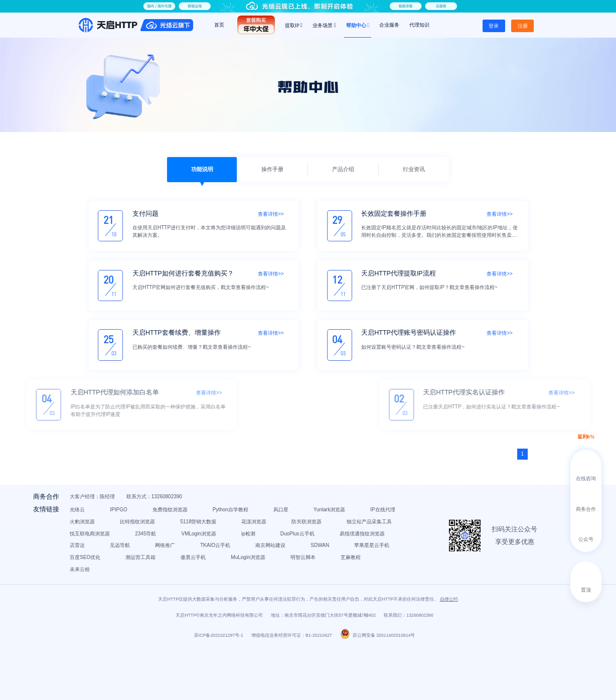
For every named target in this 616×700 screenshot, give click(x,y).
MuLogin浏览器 (301, 597)
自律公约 (449, 651)
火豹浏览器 (242, 537)
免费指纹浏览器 (223, 525)
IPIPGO (172, 525)
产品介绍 (343, 169)
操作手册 (272, 169)
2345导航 (199, 561)
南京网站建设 (193, 585)
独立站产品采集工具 (313, 549)
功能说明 (202, 169)
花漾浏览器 (197, 549)
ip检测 (301, 561)
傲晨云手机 (246, 597)
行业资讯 (414, 169)
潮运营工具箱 (194, 597)
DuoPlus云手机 (140, 573)
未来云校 (228, 608)
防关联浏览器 (250, 549)
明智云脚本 (135, 608)
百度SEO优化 (138, 597)
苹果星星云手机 (294, 585)
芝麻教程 (183, 608)
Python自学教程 (284, 525)
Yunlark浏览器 (139, 537)
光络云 (130, 525)
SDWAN (243, 585)
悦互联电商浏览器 (143, 561)
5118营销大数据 (141, 549)
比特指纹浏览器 (297, 537)
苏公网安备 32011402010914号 (378, 687)
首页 (219, 25)
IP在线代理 (192, 537)
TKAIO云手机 (138, 585)
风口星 (334, 525)
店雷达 (260, 573)
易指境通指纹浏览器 (205, 573)
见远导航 (302, 573)
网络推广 (348, 573)
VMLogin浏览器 (252, 561)
